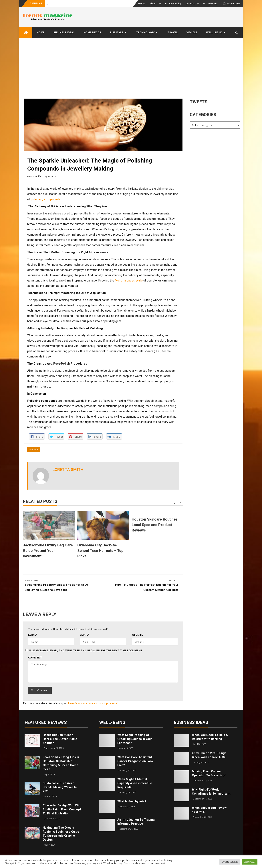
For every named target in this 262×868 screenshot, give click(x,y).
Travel (173, 32)
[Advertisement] (131, 66)
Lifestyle (117, 32)
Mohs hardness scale (129, 280)
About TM (155, 3)
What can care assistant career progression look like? (135, 761)
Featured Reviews (46, 722)
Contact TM (192, 3)
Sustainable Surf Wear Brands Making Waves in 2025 (60, 787)
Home (142, 3)
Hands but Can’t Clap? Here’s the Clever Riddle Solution (60, 739)
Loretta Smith (34, 176)
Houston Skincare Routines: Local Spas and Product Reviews (155, 525)
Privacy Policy (173, 3)
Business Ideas (64, 32)
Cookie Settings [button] (230, 862)
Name (33, 635)
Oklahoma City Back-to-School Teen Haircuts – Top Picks (100, 551)
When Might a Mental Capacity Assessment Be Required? (135, 783)
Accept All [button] (250, 862)
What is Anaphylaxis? (132, 801)
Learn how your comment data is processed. (93, 703)
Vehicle (192, 32)
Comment (35, 657)
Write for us (210, 3)
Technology (145, 32)
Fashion (34, 449)
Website (137, 635)
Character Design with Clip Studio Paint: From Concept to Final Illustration (62, 809)
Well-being (214, 32)
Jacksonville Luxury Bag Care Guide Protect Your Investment (48, 551)
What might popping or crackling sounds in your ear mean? (135, 739)
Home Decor (92, 32)
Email (85, 635)
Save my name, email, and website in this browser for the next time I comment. (86, 650)
